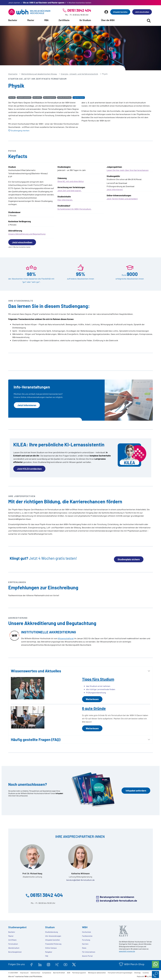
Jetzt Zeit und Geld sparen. (69, 191)
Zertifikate (64, 20)
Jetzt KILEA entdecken (29, 469)
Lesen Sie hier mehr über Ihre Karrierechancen (128, 170)
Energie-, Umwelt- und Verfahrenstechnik (79, 74)
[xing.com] (57, 964)
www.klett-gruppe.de (127, 951)
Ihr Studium (85, 20)
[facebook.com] (31, 964)
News (84, 948)
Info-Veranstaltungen (53, 936)
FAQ (47, 956)
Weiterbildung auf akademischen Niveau (39, 74)
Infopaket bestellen (120, 12)
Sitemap (137, 973)
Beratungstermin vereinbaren (117, 897)
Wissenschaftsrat (66, 638)
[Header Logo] (29, 12)
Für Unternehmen (89, 952)
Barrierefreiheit (59, 973)
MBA (46, 20)
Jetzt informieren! (115, 189)
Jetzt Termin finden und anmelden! (122, 199)
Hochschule (86, 932)
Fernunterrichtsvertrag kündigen (120, 973)
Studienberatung (51, 932)
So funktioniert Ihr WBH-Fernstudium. (74, 209)
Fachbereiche (87, 936)
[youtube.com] (65, 964)
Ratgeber (49, 952)
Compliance (47, 973)
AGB (69, 973)
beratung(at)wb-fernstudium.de (80, 880)
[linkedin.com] (40, 964)
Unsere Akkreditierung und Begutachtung (27, 234)
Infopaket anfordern (136, 791)
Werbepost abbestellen (97, 973)
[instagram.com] (48, 964)
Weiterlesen (92, 699)
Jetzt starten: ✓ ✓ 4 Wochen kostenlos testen (50, 3)
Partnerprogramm (79, 973)
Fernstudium (13, 944)
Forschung (86, 940)
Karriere (85, 944)
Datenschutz (35, 973)
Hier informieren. (65, 200)
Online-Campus (51, 948)
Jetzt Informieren (27, 405)
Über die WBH (108, 20)
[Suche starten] (149, 21)
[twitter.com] (74, 964)
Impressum (24, 973)
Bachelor (13, 20)
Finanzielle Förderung (53, 944)
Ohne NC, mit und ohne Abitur (71, 181)
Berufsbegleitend (15, 952)
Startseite (13, 74)
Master (31, 20)
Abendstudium (14, 948)
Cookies (146, 973)
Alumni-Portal (87, 956)
